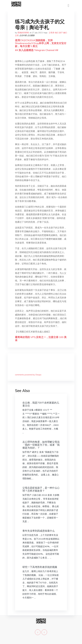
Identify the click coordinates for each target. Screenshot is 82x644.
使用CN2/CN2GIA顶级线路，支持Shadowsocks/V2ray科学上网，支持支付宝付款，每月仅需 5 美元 (41, 43)
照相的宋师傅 (23, 33)
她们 (65, 33)
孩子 (61, 33)
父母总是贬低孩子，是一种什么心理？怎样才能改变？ (41, 489)
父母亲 (52, 33)
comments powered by (28, 375)
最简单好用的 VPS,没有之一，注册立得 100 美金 (41, 339)
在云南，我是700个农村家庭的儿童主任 (41, 404)
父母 (17, 35)
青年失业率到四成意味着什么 (39, 531)
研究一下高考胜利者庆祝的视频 (40, 567)
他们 (57, 33)
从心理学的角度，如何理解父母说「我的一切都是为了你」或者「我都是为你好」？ (41, 445)
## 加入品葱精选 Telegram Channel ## (37, 50)
